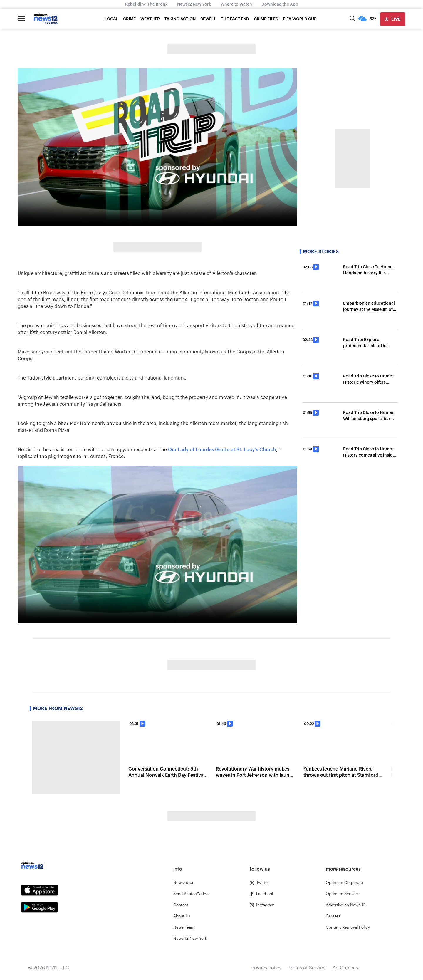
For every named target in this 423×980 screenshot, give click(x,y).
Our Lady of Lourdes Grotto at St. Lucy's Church (222, 450)
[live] (393, 19)
